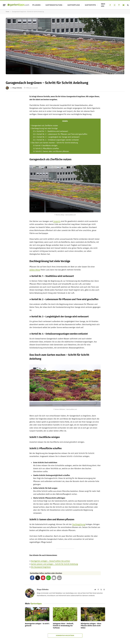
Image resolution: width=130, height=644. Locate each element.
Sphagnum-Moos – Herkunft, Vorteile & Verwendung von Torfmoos (63, 626)
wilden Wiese (35, 270)
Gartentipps (90, 5)
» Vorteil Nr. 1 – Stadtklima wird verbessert (51, 131)
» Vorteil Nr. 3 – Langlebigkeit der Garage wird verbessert (56, 137)
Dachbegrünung (79, 524)
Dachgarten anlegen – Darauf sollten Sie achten (50, 561)
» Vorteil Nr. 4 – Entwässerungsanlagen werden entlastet (56, 140)
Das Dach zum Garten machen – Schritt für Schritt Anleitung (54, 143)
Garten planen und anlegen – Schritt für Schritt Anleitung (54, 564)
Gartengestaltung (54, 5)
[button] (32, 578)
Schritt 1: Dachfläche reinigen (45, 146)
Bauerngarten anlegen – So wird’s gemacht (37, 625)
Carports (57, 221)
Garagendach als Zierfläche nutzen (44, 126)
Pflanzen (36, 5)
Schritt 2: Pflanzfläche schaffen (46, 149)
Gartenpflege (74, 5)
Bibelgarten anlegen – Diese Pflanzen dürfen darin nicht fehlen (91, 626)
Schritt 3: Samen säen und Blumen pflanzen (51, 151)
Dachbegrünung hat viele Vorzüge (44, 128)
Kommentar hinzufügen (65, 635)
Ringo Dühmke (17, 88)
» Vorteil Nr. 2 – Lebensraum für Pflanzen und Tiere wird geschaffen (60, 134)
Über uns (103, 5)
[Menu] (4, 5)
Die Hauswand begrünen (41, 567)
